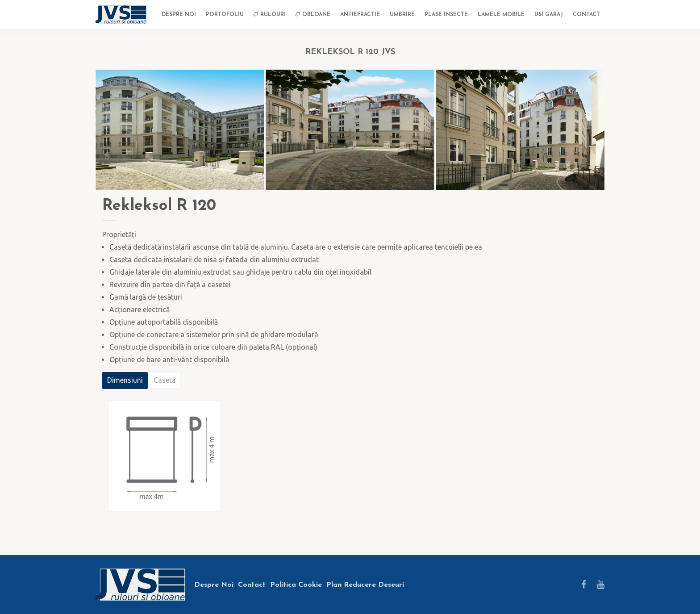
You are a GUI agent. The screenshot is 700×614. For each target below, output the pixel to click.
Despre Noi (214, 585)
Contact (252, 585)
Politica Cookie (296, 585)
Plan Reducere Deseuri (365, 585)
